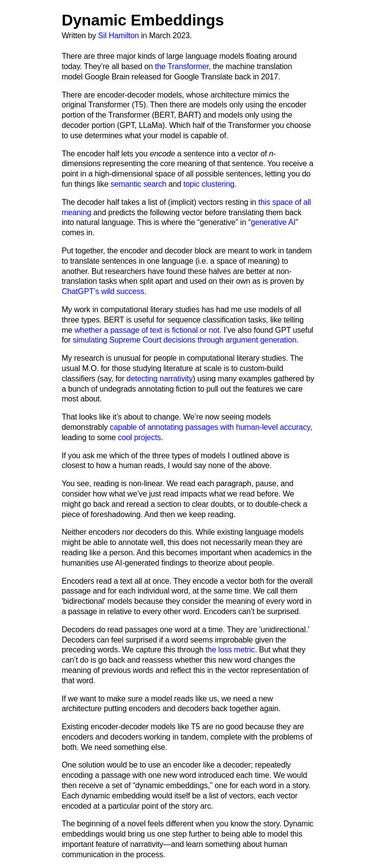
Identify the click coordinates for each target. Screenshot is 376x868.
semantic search (139, 184)
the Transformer (182, 66)
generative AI (273, 222)
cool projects (140, 437)
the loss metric (230, 650)
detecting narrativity (159, 379)
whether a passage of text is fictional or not (147, 330)
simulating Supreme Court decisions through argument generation (184, 340)
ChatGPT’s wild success (103, 291)
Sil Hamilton (118, 36)
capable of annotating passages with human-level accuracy (210, 427)
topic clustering (209, 184)
